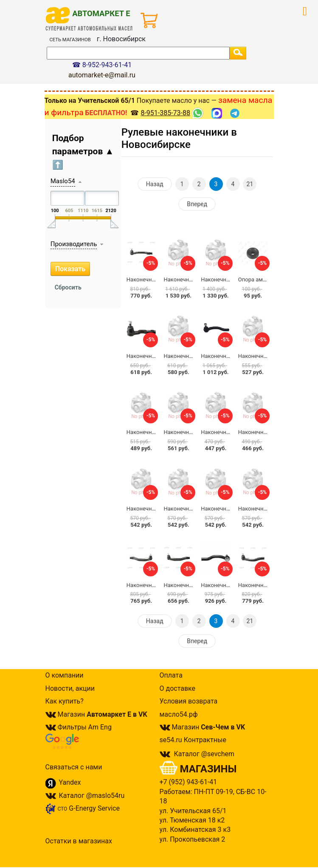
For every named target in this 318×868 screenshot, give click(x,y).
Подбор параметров (83, 152)
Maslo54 (63, 181)
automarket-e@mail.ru (102, 75)
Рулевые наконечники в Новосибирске (179, 138)
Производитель (74, 244)
